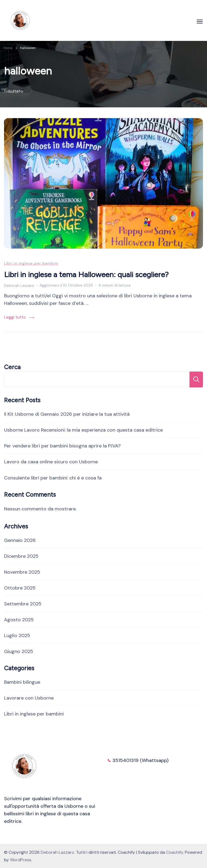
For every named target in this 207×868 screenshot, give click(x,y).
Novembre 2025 (22, 572)
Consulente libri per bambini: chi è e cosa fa (53, 478)
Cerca (12, 367)
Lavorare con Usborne (29, 698)
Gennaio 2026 (20, 540)
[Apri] (200, 22)
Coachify (175, 852)
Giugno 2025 (19, 651)
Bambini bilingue (22, 682)
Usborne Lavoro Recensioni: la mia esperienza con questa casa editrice (83, 430)
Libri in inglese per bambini (31, 263)
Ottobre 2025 (20, 588)
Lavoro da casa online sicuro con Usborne (51, 462)
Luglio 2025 (17, 636)
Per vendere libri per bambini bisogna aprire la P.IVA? (62, 446)
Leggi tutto (15, 317)
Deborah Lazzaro (57, 852)
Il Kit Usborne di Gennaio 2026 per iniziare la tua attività (67, 414)
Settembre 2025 (23, 604)
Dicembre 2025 (21, 556)
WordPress (21, 860)
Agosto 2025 (19, 620)
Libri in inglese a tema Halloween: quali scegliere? (86, 274)
